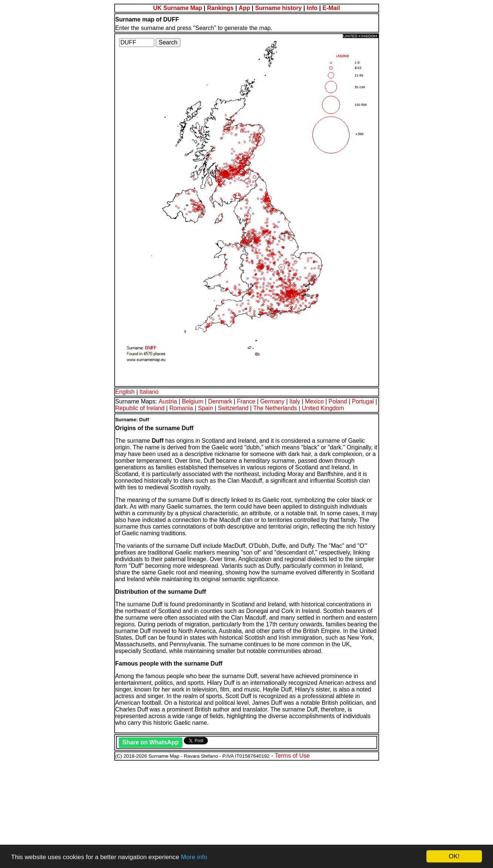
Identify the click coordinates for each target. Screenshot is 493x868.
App (244, 8)
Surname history (278, 8)
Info (312, 8)
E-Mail (331, 8)
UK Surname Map (178, 8)
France (246, 401)
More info (194, 857)
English (125, 392)
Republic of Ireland (140, 408)
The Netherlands (275, 408)
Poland (338, 401)
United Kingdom (323, 408)
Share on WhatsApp (151, 742)
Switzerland (233, 408)
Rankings (220, 8)
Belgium (193, 401)
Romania (181, 408)
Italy (295, 401)
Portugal (363, 401)
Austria (168, 401)
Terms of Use (292, 756)
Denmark (220, 401)
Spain (205, 408)
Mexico (315, 401)
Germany (272, 401)
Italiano (149, 392)
